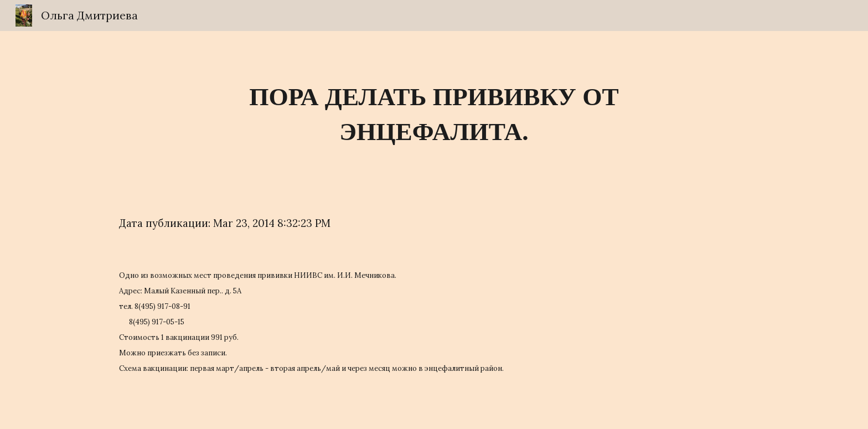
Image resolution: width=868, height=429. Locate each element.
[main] (434, 114)
